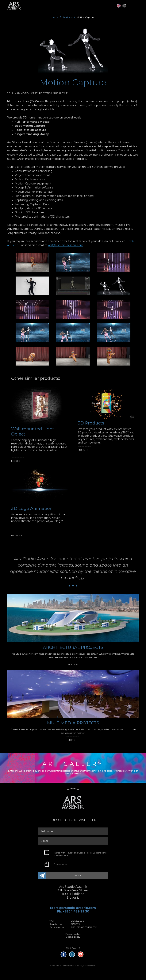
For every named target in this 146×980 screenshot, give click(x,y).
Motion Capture (86, 17)
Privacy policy (60, 864)
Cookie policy (73, 937)
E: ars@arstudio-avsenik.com (73, 908)
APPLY (77, 875)
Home (55, 17)
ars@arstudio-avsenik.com (66, 245)
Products (67, 17)
